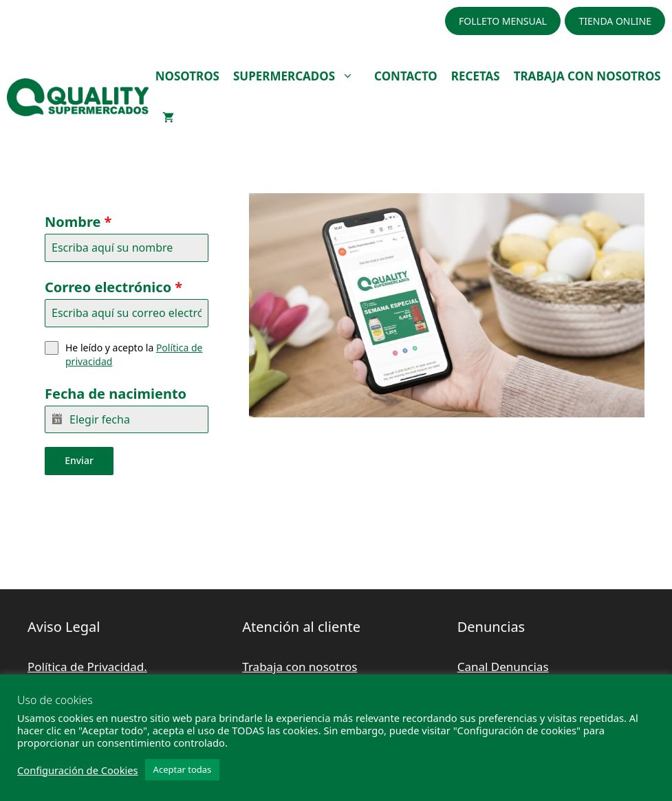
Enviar (79, 460)
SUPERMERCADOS (300, 76)
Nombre (78, 222)
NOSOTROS (187, 76)
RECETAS (476, 76)
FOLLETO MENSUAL (503, 21)
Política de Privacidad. (87, 665)
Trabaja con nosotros (300, 665)
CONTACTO (406, 76)
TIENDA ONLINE (615, 21)
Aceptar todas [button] (183, 769)
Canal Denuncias (503, 665)
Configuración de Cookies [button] (78, 770)
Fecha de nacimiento (116, 394)
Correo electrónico (113, 287)
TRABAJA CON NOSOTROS (587, 76)
